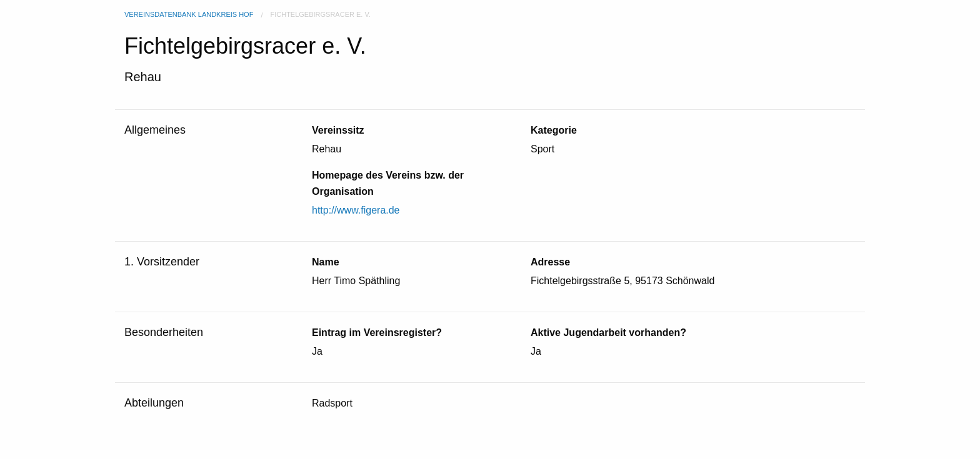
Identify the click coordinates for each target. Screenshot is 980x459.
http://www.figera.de (356, 210)
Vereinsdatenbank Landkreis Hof (189, 14)
